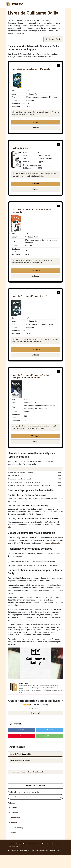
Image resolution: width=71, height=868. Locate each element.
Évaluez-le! (35, 713)
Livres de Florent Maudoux (20, 761)
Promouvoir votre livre (23, 850)
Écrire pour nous (37, 850)
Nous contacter (56, 850)
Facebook (21, 730)
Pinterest (21, 736)
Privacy (47, 850)
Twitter (50, 730)
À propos (11, 850)
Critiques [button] (35, 128)
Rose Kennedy (14, 808)
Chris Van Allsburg (16, 828)
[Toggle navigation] (62, 4)
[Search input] (35, 797)
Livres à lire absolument (36, 786)
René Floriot (14, 813)
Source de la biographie (51, 543)
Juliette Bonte (14, 818)
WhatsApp (50, 736)
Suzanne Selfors (15, 823)
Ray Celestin (14, 833)
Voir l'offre (35, 122)
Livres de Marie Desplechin (20, 754)
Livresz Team (24, 683)
